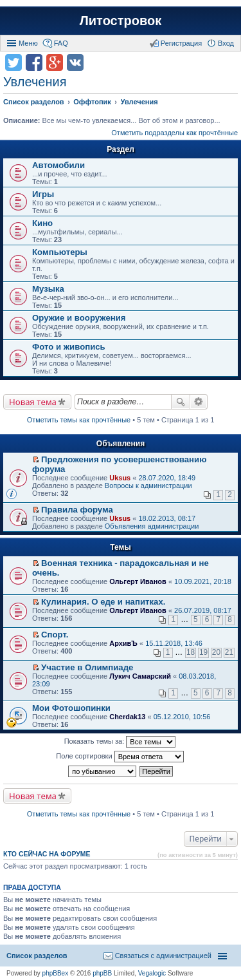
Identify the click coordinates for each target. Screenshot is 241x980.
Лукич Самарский (140, 676)
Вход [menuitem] (226, 43)
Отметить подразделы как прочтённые (174, 133)
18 (191, 652)
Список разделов (37, 956)
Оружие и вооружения (79, 318)
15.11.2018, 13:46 (174, 643)
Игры (43, 194)
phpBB (102, 973)
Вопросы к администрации (148, 485)
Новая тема (33, 402)
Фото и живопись (69, 347)
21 (229, 652)
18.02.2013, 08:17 (167, 518)
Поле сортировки (120, 757)
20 (216, 652)
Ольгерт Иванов (138, 581)
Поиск (181, 402)
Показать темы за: (120, 742)
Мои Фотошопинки (71, 708)
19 (203, 652)
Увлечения (35, 82)
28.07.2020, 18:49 (167, 478)
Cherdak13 (127, 717)
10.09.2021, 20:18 (203, 581)
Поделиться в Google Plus (55, 62)
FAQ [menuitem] (61, 43)
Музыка (48, 289)
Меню (28, 43)
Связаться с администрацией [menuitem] (163, 956)
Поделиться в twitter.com (13, 62)
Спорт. (55, 635)
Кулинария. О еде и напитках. (103, 602)
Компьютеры (60, 252)
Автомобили (58, 165)
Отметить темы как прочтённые (79, 420)
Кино (42, 223)
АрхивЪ (123, 643)
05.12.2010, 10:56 (182, 717)
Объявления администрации (152, 526)
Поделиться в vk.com (75, 62)
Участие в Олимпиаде (87, 667)
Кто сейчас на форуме (47, 854)
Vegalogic (152, 973)
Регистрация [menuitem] (181, 43)
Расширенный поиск (199, 402)
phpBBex (56, 973)
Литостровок (121, 21)
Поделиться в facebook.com (34, 62)
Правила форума (77, 510)
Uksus (120, 478)
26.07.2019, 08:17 (203, 610)
